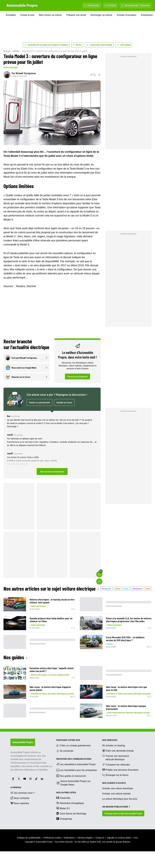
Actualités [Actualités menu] (11, 15)
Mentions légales (85, 838)
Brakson (127, 842)
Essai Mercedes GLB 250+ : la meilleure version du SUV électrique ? (125, 639)
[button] (52, 445)
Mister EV (63, 808)
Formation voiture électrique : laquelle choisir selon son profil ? (52, 670)
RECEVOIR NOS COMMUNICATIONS (74, 759)
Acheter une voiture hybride (116, 794)
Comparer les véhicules (116, 764)
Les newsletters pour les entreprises (77, 770)
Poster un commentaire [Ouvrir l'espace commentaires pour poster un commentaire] (40, 402)
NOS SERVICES (110, 740)
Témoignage (137, 588)
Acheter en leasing (114, 745)
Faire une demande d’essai (118, 751)
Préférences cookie (52, 838)
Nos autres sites (66, 793)
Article (117, 588)
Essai (126, 588)
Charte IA (100, 838)
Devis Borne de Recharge (71, 813)
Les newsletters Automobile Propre (76, 764)
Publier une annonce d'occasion (120, 770)
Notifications (69, 838)
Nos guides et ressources (71, 776)
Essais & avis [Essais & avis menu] (27, 15)
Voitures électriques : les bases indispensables (50, 675)
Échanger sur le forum (115, 775)
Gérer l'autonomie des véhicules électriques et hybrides (129, 712)
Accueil (7, 51)
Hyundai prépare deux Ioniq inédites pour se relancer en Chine (51, 620)
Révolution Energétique (70, 803)
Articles (16, 51)
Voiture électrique (11, 67)
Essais (110, 644)
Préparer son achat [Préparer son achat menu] (76, 15)
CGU (136, 838)
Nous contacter (20, 798)
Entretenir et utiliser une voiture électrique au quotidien (53, 694)
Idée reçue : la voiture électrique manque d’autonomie (126, 707)
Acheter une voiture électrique (118, 788)
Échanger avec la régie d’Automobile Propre (123, 813)
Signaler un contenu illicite (119, 838)
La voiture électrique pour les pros (120, 799)
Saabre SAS (95, 842)
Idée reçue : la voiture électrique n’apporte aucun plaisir (50, 688)
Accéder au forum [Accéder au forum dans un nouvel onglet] (64, 402)
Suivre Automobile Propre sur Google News (73, 783)
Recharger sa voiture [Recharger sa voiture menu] (101, 15)
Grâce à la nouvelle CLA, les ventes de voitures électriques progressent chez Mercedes (129, 620)
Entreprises (106, 588)
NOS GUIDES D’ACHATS (114, 783)
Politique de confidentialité (29, 838)
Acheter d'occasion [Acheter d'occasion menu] (127, 15)
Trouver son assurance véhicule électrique (116, 757)
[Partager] (99, 75)
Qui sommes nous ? (22, 793)
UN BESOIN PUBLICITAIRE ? (116, 807)
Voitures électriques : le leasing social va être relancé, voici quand (52, 601)
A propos (16, 787)
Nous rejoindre (20, 803)
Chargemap (64, 819)
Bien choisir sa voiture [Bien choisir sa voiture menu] (50, 15)
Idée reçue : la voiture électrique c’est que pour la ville (126, 688)
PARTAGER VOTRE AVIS (68, 740)
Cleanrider (63, 798)
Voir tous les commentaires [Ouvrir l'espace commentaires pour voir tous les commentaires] (52, 471)
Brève (148, 588)
